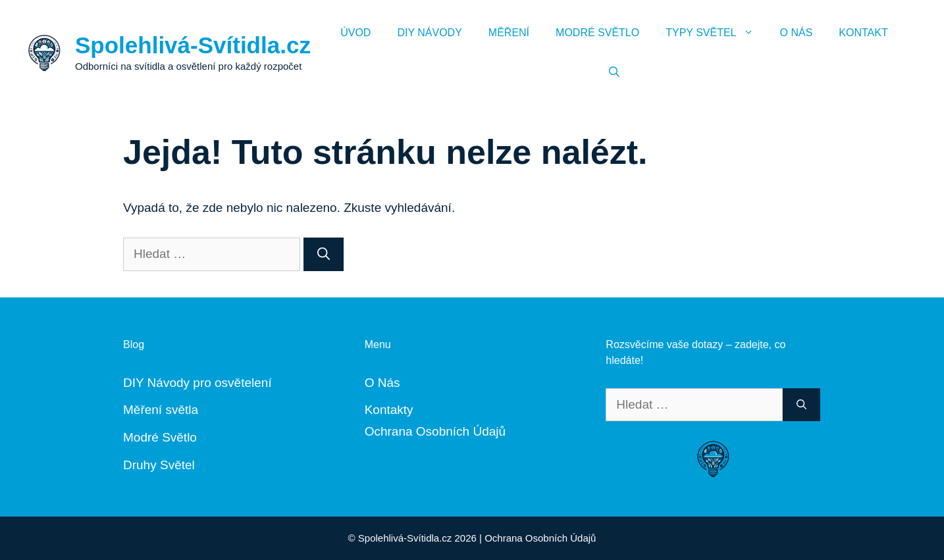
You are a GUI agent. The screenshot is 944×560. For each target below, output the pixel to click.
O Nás (797, 33)
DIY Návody (429, 33)
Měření (509, 33)
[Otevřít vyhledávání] (614, 72)
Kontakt (863, 33)
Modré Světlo (597, 33)
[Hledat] (324, 254)
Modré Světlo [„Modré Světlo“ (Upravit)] (160, 437)
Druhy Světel (159, 465)
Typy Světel (716, 33)
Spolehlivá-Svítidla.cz (193, 45)
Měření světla (161, 410)
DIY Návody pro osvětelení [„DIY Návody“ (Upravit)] (197, 383)
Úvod (355, 33)
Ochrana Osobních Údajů (435, 431)
